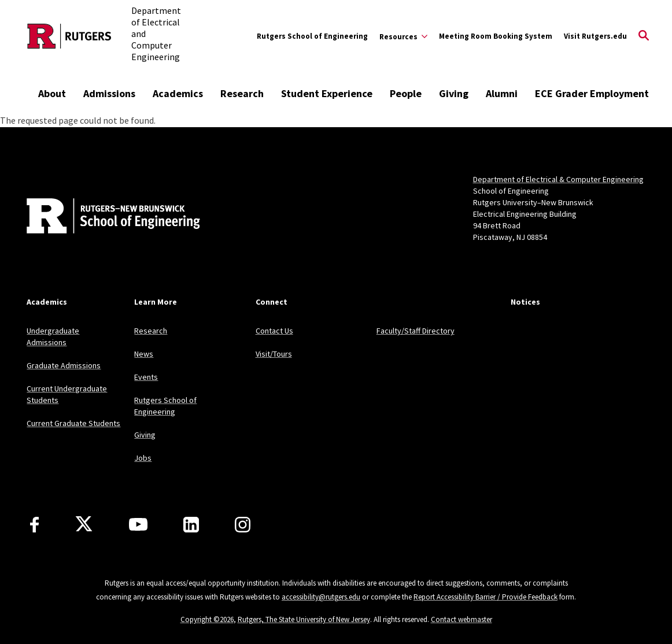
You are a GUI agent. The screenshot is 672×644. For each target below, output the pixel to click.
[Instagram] (243, 525)
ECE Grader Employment (592, 93)
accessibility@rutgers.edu (321, 597)
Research (242, 93)
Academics (178, 93)
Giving (454, 93)
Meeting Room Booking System (496, 36)
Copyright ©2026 (207, 619)
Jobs (143, 458)
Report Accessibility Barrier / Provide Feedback (485, 597)
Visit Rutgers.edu (595, 36)
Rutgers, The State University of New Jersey (304, 619)
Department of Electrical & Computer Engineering (558, 179)
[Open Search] (644, 36)
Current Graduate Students (73, 423)
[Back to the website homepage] (69, 36)
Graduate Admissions (64, 365)
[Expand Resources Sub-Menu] (403, 36)
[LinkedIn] (191, 525)
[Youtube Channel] (138, 524)
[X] (84, 524)
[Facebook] (34, 525)
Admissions (109, 93)
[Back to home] (103, 217)
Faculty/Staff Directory (416, 331)
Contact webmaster (461, 619)
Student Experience (327, 93)
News (144, 354)
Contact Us (274, 331)
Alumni (502, 93)
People (406, 93)
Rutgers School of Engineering (312, 36)
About (52, 93)
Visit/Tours (274, 354)
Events (146, 377)
